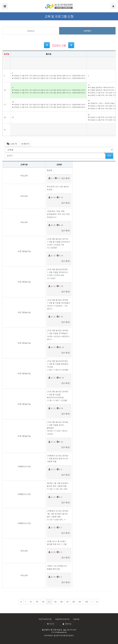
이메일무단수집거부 (62, 619)
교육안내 (31, 31)
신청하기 (87, 31)
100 (86, 602)
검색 (109, 156)
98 (74, 602)
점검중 (50, 170)
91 (31, 602)
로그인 (50, 624)
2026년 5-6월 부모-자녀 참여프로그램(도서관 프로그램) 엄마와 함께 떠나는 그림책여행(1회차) (49, 76)
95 (55, 602)
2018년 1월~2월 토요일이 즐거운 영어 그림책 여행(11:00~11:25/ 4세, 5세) (58, 486)
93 (43, 602)
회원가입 (67, 624)
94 (49, 602)
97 (68, 602)
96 (62, 602)
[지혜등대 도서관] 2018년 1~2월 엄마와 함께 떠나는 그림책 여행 (58, 458)
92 (37, 602)
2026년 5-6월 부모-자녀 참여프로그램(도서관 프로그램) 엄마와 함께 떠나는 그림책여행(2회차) (49, 78)
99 (80, 602)
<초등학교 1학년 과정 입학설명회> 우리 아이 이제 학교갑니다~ (58, 214)
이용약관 (76, 619)
